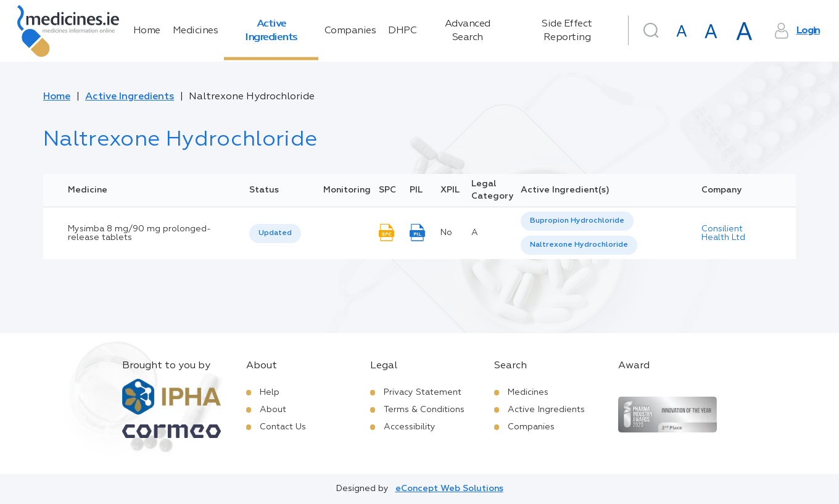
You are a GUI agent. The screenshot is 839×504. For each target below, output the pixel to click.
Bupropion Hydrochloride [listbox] (577, 221)
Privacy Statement (423, 392)
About (273, 410)
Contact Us (283, 427)
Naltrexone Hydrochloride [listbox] (579, 245)
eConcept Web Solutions (449, 489)
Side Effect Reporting (567, 31)
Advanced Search (468, 31)
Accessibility (410, 427)
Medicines (196, 31)
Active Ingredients (271, 31)
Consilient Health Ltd (723, 233)
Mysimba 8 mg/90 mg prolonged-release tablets (139, 233)
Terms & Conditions (424, 410)
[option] (577, 221)
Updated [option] (275, 233)
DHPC (402, 31)
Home (147, 31)
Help (270, 392)
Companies (350, 31)
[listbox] (275, 233)
